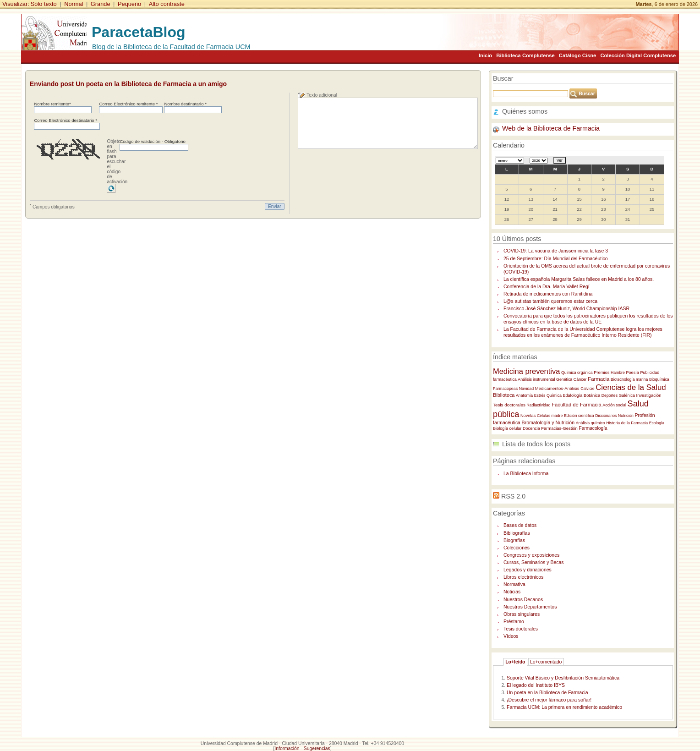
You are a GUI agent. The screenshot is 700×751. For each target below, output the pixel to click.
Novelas (528, 416)
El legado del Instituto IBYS (536, 685)
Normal (74, 4)
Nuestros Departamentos (530, 607)
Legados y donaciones (528, 570)
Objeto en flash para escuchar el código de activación (117, 162)
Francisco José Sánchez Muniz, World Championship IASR (566, 309)
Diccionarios (606, 416)
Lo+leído (515, 662)
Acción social (614, 405)
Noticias (512, 592)
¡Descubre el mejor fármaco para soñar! (549, 700)
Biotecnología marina (629, 379)
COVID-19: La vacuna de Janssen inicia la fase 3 (556, 251)
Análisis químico (591, 423)
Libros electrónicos (523, 577)
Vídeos (511, 636)
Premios (602, 373)
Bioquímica (659, 379)
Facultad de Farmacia (577, 405)
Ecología (657, 423)
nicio (485, 55)
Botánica (592, 395)
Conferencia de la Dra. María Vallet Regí (547, 287)
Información (287, 748)
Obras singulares (522, 614)
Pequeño (129, 4)
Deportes (610, 395)
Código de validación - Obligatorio (153, 141)
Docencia (531, 428)
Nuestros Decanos (523, 600)
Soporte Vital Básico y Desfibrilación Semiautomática (563, 678)
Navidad (526, 389)
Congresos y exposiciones (531, 555)
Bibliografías (517, 533)
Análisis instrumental (536, 379)
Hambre (618, 373)
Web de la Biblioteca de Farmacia (551, 128)
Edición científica (579, 416)
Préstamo (514, 622)
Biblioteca (504, 395)
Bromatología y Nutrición (548, 422)
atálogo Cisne (577, 55)
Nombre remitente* (52, 104)
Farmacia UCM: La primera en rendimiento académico (564, 707)
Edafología (573, 395)
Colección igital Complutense (638, 55)
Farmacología (593, 428)
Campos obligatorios (52, 206)
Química (554, 395)
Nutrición (626, 416)
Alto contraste (167, 4)
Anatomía (524, 395)
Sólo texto (44, 4)
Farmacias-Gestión (559, 428)
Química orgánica (577, 373)
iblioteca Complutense (525, 55)
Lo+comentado (546, 662)
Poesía (632, 373)
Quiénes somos (525, 111)
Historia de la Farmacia (627, 423)
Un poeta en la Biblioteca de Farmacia (547, 693)
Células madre (550, 416)
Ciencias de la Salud (631, 387)
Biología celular (507, 428)
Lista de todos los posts (536, 444)
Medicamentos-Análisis (557, 388)
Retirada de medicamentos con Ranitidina (548, 294)
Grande (101, 4)
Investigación (649, 395)
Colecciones (517, 548)
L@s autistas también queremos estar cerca (550, 301)
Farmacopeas (505, 389)
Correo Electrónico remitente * (128, 104)
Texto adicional (322, 95)
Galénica (627, 395)
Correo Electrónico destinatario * (66, 120)
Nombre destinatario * (185, 104)
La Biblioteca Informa (526, 474)
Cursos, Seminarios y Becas (534, 562)
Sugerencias (317, 748)
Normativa (514, 584)
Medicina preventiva (526, 371)
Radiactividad (539, 405)
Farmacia (599, 379)
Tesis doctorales (509, 405)
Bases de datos (520, 525)
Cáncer (580, 379)
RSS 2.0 (513, 496)
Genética (564, 379)
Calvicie (587, 389)
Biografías (514, 540)
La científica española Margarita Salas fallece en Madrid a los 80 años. (579, 279)
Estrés (540, 395)
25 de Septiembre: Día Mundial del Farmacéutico (556, 259)
